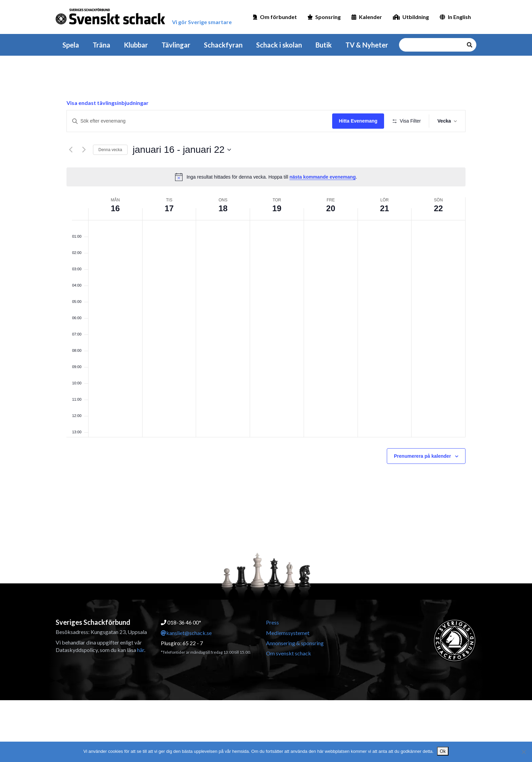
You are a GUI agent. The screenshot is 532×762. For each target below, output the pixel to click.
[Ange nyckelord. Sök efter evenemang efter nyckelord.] (199, 121)
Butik (324, 45)
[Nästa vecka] (84, 150)
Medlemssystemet (288, 633)
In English (455, 17)
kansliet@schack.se (186, 633)
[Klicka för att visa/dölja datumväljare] (182, 150)
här (141, 650)
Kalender (367, 17)
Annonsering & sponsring (295, 643)
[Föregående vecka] (71, 150)
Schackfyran (223, 45)
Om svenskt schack (289, 653)
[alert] (266, 177)
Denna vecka (110, 150)
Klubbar (136, 45)
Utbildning (411, 17)
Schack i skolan (279, 45)
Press (272, 622)
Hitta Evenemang (358, 121)
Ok (443, 751)
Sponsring (324, 17)
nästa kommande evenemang (322, 177)
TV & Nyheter (367, 45)
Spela (71, 45)
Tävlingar (176, 45)
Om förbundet (275, 17)
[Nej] (524, 752)
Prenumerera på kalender (422, 456)
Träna (101, 45)
